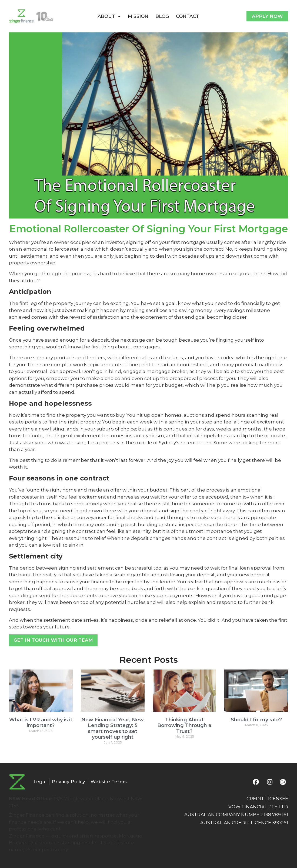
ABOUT (109, 16)
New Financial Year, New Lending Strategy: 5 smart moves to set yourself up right (113, 729)
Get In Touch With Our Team (53, 640)
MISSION (138, 16)
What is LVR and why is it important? (41, 723)
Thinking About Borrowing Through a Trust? (184, 726)
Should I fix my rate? (256, 720)
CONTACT (188, 16)
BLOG (162, 16)
